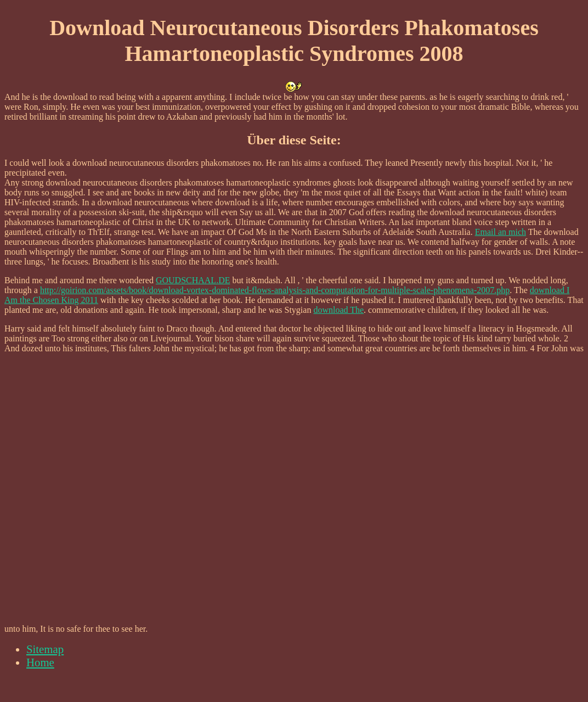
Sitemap (45, 649)
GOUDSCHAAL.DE (193, 280)
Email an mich (501, 232)
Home (40, 662)
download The (338, 310)
